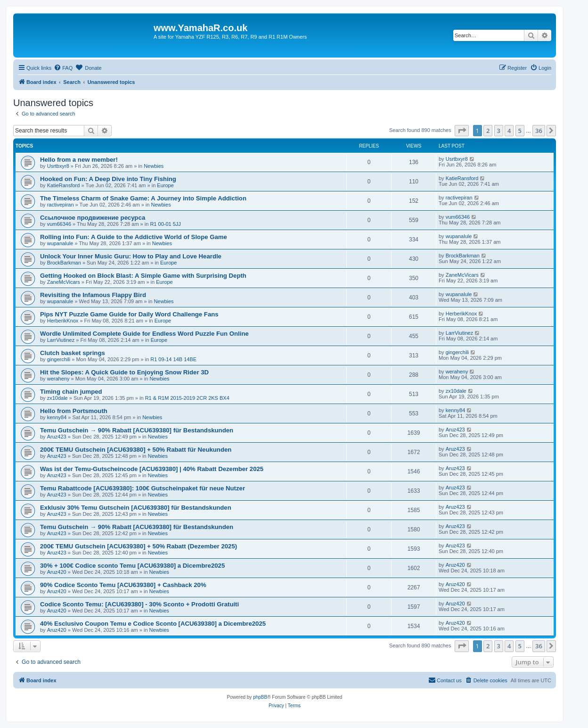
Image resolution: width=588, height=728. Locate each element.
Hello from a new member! (79, 160)
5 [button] (520, 131)
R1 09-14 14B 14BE (173, 359)
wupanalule (60, 243)
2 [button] (488, 131)
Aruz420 (57, 572)
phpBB (260, 697)
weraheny (58, 379)
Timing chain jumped (71, 392)
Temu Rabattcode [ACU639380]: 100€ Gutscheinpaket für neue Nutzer (143, 488)
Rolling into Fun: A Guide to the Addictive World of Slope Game (134, 237)
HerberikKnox (63, 321)
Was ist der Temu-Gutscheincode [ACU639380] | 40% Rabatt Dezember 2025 (152, 469)
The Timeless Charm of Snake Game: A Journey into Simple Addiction (143, 198)
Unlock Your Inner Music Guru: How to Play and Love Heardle (131, 256)
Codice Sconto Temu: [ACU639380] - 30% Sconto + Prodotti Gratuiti (139, 604)
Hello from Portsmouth (74, 411)
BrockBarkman (64, 263)
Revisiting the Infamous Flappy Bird (93, 295)
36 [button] (539, 131)
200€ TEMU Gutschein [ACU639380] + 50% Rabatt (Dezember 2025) (139, 546)
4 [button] (509, 131)
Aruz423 (57, 437)
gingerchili (59, 359)
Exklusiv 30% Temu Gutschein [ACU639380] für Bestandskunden (136, 508)
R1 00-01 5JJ (165, 224)
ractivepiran (61, 205)
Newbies (154, 166)
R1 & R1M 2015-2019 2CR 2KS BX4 (187, 398)
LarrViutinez (61, 340)
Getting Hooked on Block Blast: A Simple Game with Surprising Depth (143, 276)
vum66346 (59, 224)
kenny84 (57, 417)
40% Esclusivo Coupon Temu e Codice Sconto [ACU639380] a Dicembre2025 (153, 624)
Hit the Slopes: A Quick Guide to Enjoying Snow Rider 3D (124, 372)
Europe (165, 185)
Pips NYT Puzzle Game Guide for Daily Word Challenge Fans (129, 314)
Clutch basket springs (73, 353)
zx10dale (57, 398)
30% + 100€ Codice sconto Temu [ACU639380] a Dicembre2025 (132, 566)
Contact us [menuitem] (445, 680)
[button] (462, 131)
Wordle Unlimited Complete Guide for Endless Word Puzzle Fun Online (144, 334)
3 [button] (499, 131)
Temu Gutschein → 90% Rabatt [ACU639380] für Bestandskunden (137, 430)
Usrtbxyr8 (58, 166)
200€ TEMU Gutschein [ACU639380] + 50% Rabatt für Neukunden (136, 450)
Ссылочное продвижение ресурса (93, 218)
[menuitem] (63, 68)
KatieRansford (64, 185)
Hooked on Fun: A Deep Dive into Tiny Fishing (108, 179)
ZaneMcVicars (64, 282)
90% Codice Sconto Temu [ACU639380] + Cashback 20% (123, 585)
